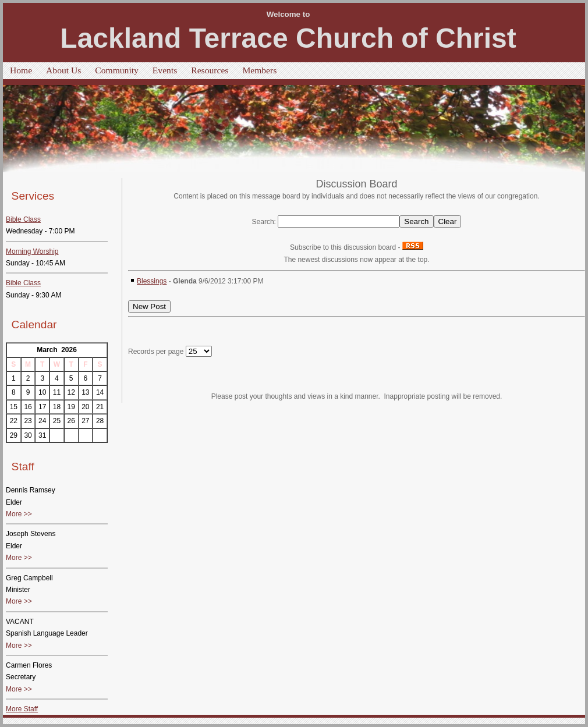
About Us (63, 70)
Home (21, 70)
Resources (210, 70)
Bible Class (23, 219)
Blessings (152, 281)
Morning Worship (32, 251)
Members (259, 70)
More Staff (22, 709)
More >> (19, 514)
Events (165, 70)
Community (117, 70)
